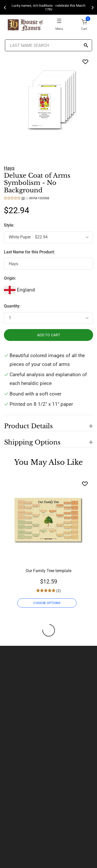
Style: (10, 225)
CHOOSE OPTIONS (47, 603)
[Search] (86, 46)
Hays (9, 168)
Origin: (10, 278)
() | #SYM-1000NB (35, 198)
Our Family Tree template (48, 571)
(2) (58, 591)
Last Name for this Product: (29, 252)
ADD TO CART (48, 335)
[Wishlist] (85, 484)
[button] (48, 423)
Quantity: (12, 306)
